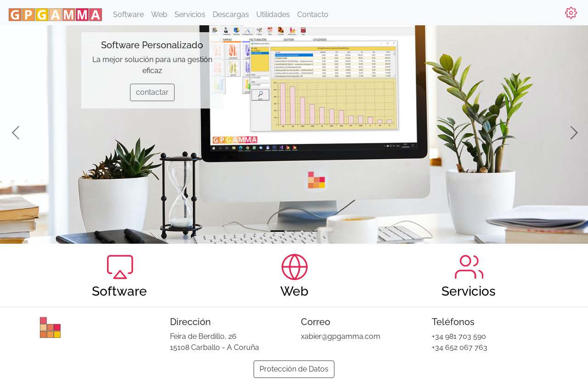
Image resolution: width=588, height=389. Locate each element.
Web (159, 14)
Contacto (313, 14)
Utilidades (273, 14)
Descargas (231, 14)
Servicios (190, 14)
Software (128, 14)
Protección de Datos (294, 369)
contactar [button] (152, 92)
